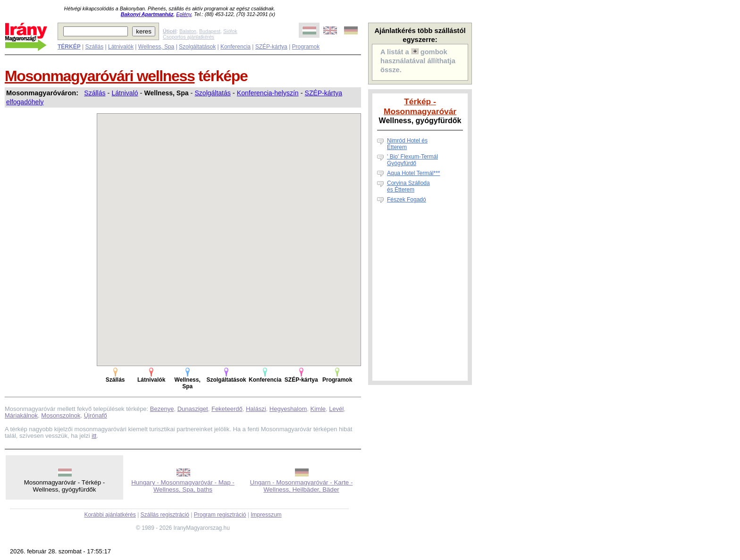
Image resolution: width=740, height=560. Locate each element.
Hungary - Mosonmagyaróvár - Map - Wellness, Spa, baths (183, 486)
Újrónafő (96, 415)
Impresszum (266, 515)
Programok (306, 47)
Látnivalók (121, 47)
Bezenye (162, 409)
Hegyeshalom (288, 409)
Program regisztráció (220, 515)
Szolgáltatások (197, 47)
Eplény (184, 14)
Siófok (230, 31)
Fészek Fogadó (407, 200)
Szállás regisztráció (165, 515)
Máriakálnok (21, 415)
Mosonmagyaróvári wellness (100, 76)
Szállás (94, 47)
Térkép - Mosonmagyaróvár (420, 106)
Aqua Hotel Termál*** (414, 173)
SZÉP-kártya (271, 47)
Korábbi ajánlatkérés (110, 515)
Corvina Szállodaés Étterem (408, 186)
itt (94, 436)
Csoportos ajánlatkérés (189, 37)
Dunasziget (193, 409)
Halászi (256, 409)
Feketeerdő (227, 409)
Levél (336, 409)
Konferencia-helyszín (268, 93)
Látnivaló (125, 93)
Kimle (318, 409)
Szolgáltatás (213, 93)
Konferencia (235, 47)
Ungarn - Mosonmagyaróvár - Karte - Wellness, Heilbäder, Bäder (302, 486)
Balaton (188, 31)
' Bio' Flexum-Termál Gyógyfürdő (412, 160)
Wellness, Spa (156, 47)
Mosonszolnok (61, 415)
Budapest (210, 31)
